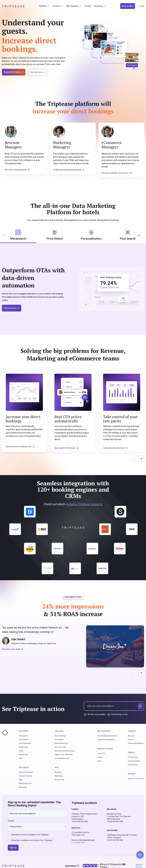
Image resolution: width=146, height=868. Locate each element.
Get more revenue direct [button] (17, 170)
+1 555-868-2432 (78, 843)
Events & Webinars (26, 772)
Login (99, 761)
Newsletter (23, 787)
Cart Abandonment (62, 758)
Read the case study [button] (12, 649)
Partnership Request (136, 743)
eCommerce (59, 780)
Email (21, 751)
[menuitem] (44, 6)
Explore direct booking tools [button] (20, 447)
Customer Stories (26, 776)
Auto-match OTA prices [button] (66, 448)
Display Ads (23, 755)
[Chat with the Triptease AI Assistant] (140, 855)
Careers (131, 740)
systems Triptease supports (84, 504)
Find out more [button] (38, 72)
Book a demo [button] (128, 6)
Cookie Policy (133, 765)
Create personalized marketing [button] (69, 170)
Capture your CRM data (64, 755)
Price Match (23, 740)
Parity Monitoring (61, 743)
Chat (21, 758)
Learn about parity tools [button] (115, 448)
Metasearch (24, 736)
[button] (140, 236)
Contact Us (101, 753)
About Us (131, 736)
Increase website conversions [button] (117, 173)
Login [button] (141, 6)
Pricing (100, 757)
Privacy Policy (133, 757)
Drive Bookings (60, 736)
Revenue (58, 772)
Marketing (59, 776)
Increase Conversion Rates (65, 751)
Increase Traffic (61, 747)
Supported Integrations (106, 740)
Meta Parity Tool (25, 783)
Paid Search (24, 747)
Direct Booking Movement (107, 736)
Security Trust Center (136, 779)
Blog (21, 780)
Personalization (25, 743)
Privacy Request (134, 761)
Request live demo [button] (14, 72)
